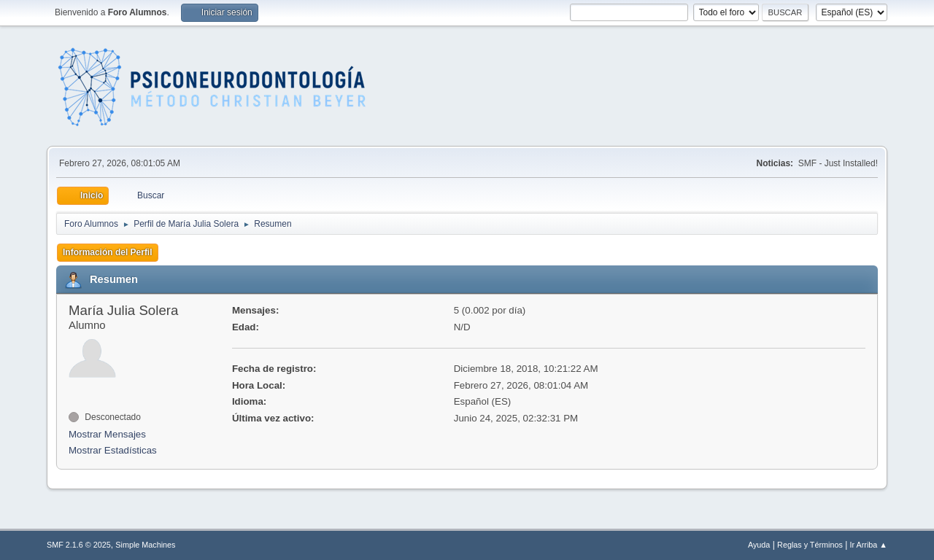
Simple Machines (145, 545)
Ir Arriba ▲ (869, 545)
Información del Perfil (108, 252)
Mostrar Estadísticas (113, 450)
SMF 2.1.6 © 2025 (79, 545)
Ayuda (759, 545)
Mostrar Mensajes (107, 434)
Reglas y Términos (810, 545)
